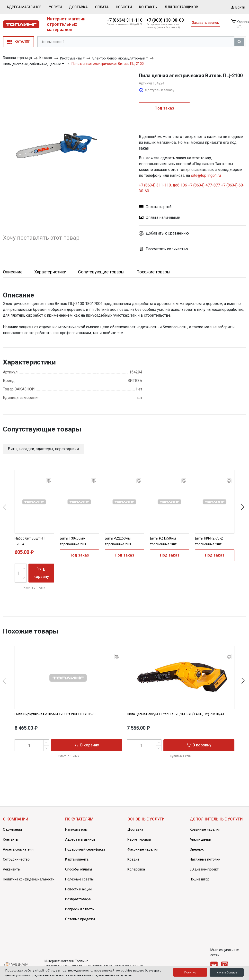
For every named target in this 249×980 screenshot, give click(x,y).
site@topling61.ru (206, 175)
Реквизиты (12, 869)
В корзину (41, 573)
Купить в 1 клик (34, 588)
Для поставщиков (181, 7)
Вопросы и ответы (80, 909)
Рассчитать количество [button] (163, 249)
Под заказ (164, 108)
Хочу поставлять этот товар (41, 238)
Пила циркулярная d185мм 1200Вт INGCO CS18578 (55, 714)
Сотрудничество (16, 859)
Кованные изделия (205, 829)
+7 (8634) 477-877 (204, 185)
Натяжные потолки (205, 859)
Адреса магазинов (24, 7)
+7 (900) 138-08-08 (165, 20)
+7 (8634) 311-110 (125, 20)
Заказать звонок (205, 23)
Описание (13, 272)
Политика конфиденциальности (29, 879)
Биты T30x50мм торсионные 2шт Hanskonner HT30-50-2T (79, 544)
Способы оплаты (79, 869)
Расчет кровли (139, 839)
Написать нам (76, 829)
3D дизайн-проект (204, 869)
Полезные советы (79, 879)
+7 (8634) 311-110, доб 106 (163, 185)
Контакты (148, 7)
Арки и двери (200, 839)
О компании (12, 829)
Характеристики (50, 272)
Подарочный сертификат (85, 849)
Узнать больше (227, 972)
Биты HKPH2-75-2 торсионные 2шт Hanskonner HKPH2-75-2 (214, 544)
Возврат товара (78, 899)
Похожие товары (153, 272)
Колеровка (136, 869)
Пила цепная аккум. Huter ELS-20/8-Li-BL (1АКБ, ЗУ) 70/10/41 (176, 714)
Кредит (133, 859)
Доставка (78, 7)
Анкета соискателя (18, 849)
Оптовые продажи (80, 919)
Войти (238, 7)
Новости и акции (78, 889)
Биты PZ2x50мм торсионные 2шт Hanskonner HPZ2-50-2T (124, 544)
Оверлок (197, 849)
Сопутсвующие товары (101, 272)
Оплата (102, 7)
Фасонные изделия (143, 849)
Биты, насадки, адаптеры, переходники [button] (43, 449)
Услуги (55, 7)
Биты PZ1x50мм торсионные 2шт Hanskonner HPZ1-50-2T (169, 544)
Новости (124, 7)
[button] (192, 233)
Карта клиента (77, 859)
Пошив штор (200, 879)
